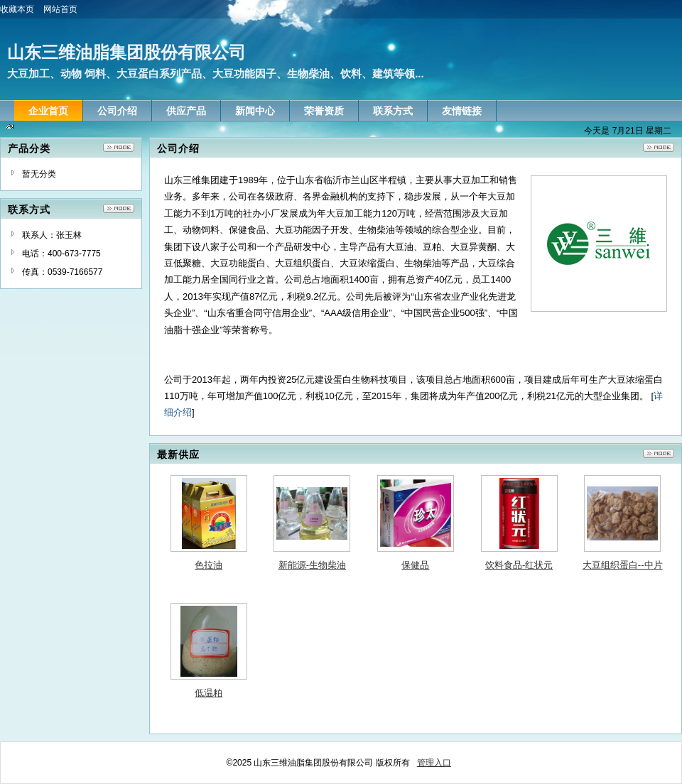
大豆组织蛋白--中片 (623, 565)
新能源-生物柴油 (312, 565)
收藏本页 (22, 9)
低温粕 (209, 693)
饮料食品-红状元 (519, 565)
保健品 (415, 565)
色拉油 (209, 565)
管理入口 (434, 763)
